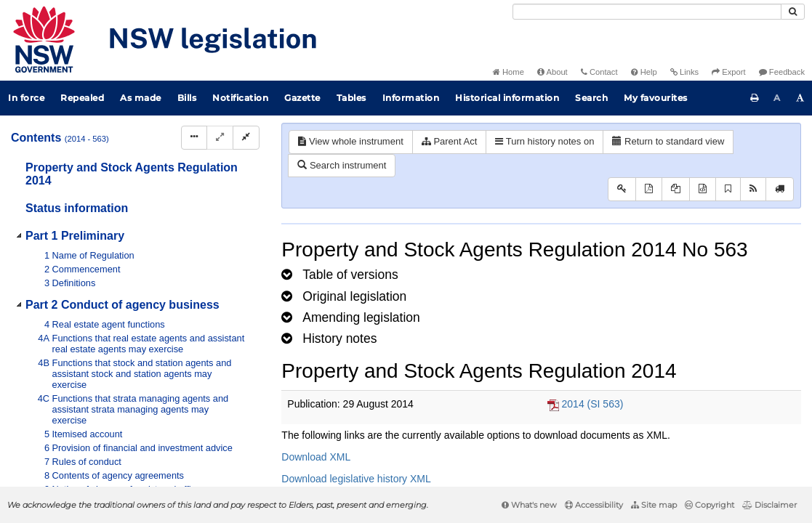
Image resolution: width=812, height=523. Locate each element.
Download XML (316, 457)
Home (508, 72)
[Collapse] (246, 138)
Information (411, 98)
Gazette (302, 98)
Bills (187, 98)
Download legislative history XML (356, 479)
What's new (529, 505)
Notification (240, 98)
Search (591, 98)
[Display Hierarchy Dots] (194, 138)
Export (728, 72)
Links (684, 72)
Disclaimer (769, 505)
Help (644, 72)
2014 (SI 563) (593, 404)
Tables (351, 98)
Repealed (82, 98)
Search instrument (342, 165)
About (552, 72)
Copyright (710, 505)
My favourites (656, 98)
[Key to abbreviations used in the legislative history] (622, 189)
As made (141, 98)
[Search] (647, 12)
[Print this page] (755, 98)
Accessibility (594, 505)
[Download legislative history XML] (703, 189)
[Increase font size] (800, 98)
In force (26, 98)
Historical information (507, 98)
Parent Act (450, 141)
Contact (599, 72)
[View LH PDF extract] (676, 189)
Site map (654, 505)
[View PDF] (649, 189)
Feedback (782, 72)
